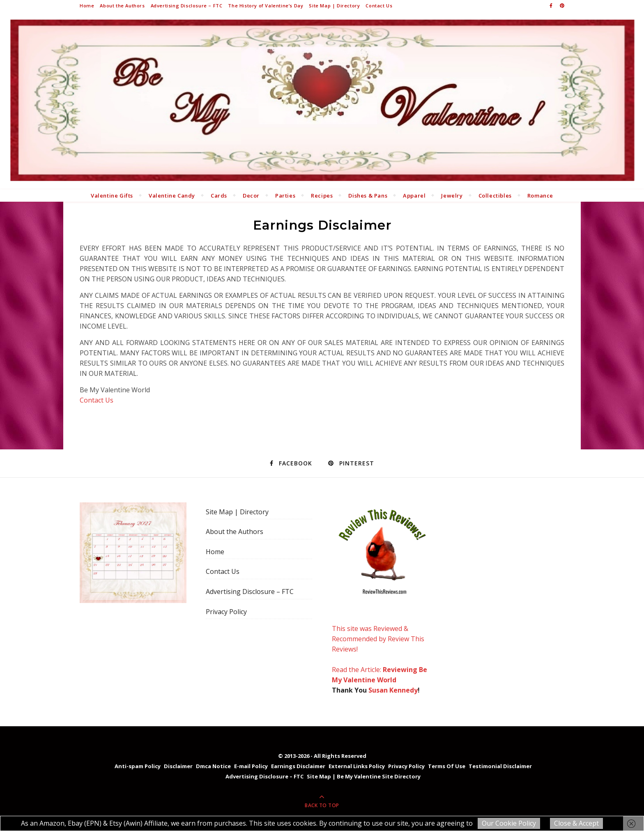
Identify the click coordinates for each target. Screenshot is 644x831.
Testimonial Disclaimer (500, 766)
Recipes (322, 196)
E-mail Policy (251, 766)
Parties (285, 196)
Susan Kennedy (393, 690)
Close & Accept (576, 823)
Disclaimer (178, 766)
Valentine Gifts (112, 196)
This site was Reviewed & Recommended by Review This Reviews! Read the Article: (382, 588)
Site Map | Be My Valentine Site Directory (364, 776)
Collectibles (495, 196)
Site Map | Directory (334, 6)
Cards (219, 196)
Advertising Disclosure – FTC (187, 6)
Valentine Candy (172, 196)
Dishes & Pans (368, 196)
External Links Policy (357, 766)
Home (87, 6)
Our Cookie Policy (509, 823)
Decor (251, 196)
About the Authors (122, 6)
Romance (540, 196)
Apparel (414, 196)
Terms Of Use (447, 766)
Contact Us (379, 6)
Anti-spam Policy (138, 766)
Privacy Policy (226, 612)
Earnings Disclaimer (298, 766)
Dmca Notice (213, 766)
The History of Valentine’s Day (266, 6)
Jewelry (452, 196)
